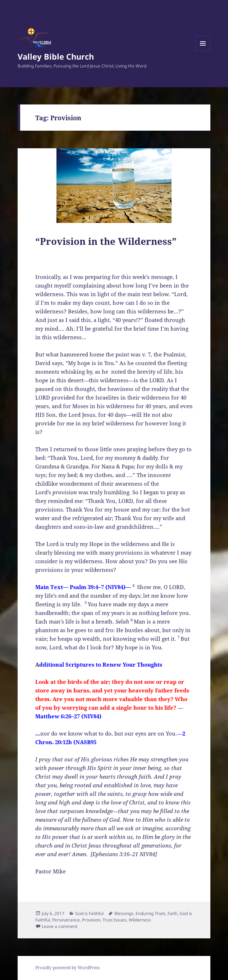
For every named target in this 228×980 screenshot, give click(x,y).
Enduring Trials (151, 913)
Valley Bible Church (56, 56)
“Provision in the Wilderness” (106, 241)
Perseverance (66, 920)
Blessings (124, 913)
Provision (91, 920)
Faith (172, 913)
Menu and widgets (203, 51)
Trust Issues (115, 920)
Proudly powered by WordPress (67, 968)
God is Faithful (89, 913)
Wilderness (140, 920)
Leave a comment (60, 926)
